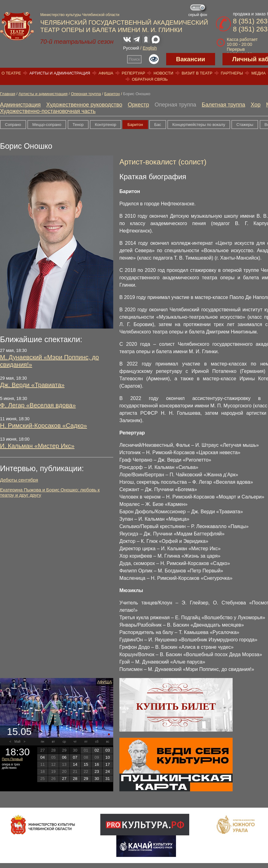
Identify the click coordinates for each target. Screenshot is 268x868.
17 (108, 764)
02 (97, 750)
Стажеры (245, 125)
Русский (131, 48)
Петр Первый (12, 759)
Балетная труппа (224, 105)
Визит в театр (197, 73)
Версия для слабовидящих (154, 59)
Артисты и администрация (60, 73)
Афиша (106, 73)
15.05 (19, 732)
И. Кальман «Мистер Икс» (37, 446)
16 (97, 764)
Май (18, 742)
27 (64, 779)
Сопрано (13, 125)
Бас (158, 125)
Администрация (20, 105)
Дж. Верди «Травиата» (32, 385)
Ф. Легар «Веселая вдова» (38, 405)
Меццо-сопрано (47, 125)
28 (75, 779)
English (150, 48)
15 (86, 764)
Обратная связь (150, 79)
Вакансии (191, 59)
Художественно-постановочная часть (48, 111)
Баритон (112, 94)
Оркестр (138, 105)
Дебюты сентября (19, 480)
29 (86, 779)
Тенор (78, 125)
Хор (256, 105)
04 (42, 757)
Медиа (258, 73)
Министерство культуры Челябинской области (80, 15)
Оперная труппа (86, 94)
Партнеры (232, 73)
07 (75, 757)
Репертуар (134, 73)
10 (108, 757)
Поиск (134, 59)
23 (97, 771)
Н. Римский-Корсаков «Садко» (44, 426)
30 (97, 779)
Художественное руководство (84, 105)
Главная (8, 94)
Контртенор (106, 125)
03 (108, 750)
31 (108, 779)
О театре (11, 73)
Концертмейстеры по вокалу (199, 125)
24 (108, 771)
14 (75, 764)
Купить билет (176, 706)
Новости (163, 73)
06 (64, 757)
